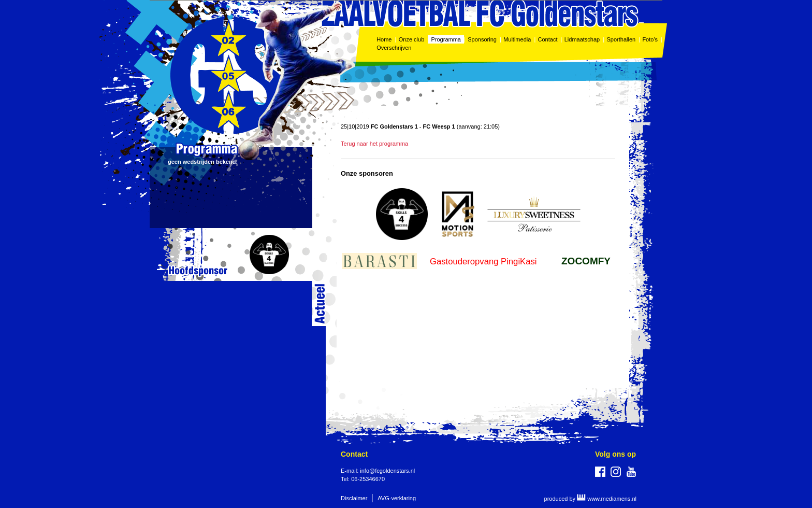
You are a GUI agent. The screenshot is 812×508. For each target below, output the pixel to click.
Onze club (412, 39)
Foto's (650, 39)
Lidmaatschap (582, 39)
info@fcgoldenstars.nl (387, 471)
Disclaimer (354, 498)
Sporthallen (621, 39)
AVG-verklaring (397, 498)
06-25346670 (368, 479)
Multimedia (517, 39)
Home (384, 39)
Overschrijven (395, 48)
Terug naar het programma (374, 144)
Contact (548, 39)
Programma (446, 39)
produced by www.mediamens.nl (590, 499)
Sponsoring (482, 39)
